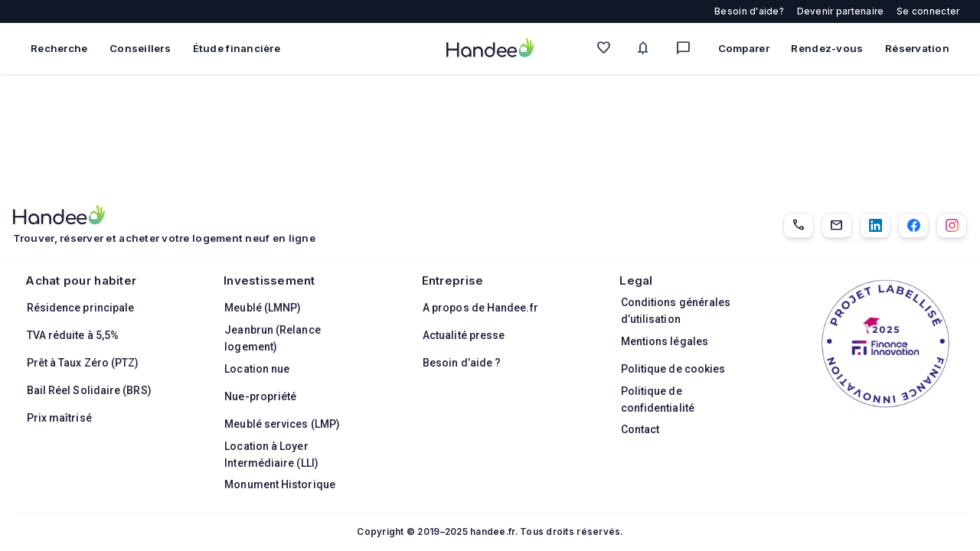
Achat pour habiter (81, 280)
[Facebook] (913, 225)
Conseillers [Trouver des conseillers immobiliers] (140, 48)
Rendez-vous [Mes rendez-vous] (827, 48)
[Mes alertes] (647, 49)
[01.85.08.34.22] (799, 225)
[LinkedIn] (875, 225)
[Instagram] (952, 225)
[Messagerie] (687, 49)
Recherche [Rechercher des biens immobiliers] (59, 48)
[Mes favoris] (607, 49)
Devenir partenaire (841, 11)
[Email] (837, 225)
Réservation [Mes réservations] (917, 48)
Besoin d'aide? (749, 11)
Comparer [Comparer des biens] (744, 48)
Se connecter (928, 11)
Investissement (269, 280)
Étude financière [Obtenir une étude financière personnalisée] (237, 48)
